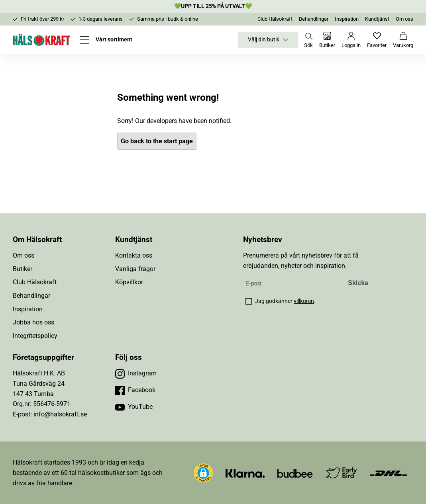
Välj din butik (268, 40)
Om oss (404, 19)
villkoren (304, 301)
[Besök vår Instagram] (136, 373)
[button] (203, 473)
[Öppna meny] (106, 40)
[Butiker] (327, 40)
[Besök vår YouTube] (134, 407)
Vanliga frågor (135, 269)
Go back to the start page (157, 141)
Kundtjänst (377, 19)
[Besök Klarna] (245, 473)
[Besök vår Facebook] (135, 390)
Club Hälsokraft (275, 19)
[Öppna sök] (308, 40)
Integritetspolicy (35, 336)
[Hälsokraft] (41, 40)
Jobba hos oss (33, 322)
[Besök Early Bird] (341, 472)
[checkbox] (249, 301)
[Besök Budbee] (295, 473)
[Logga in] (351, 40)
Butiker (23, 269)
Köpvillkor (129, 282)
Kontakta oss (134, 255)
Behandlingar (314, 19)
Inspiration (347, 19)
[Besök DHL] (388, 473)
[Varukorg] (403, 40)
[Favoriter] (377, 40)
